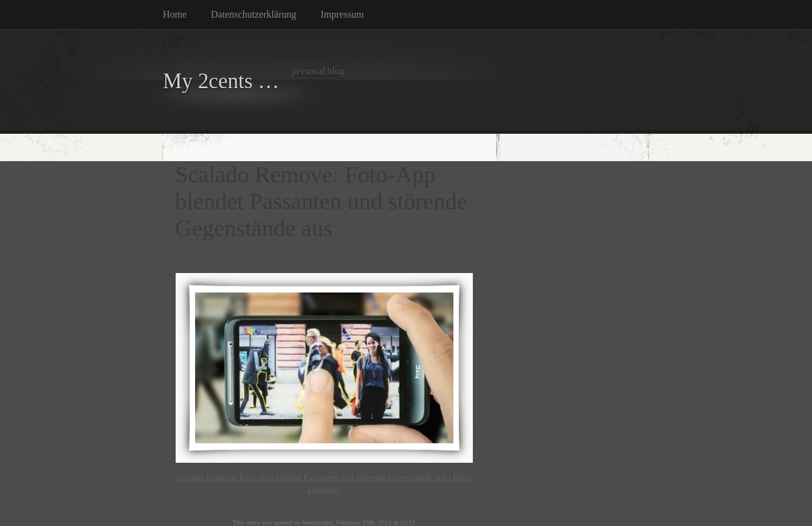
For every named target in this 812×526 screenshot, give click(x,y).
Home (175, 14)
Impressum (342, 14)
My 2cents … (221, 81)
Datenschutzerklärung (253, 14)
